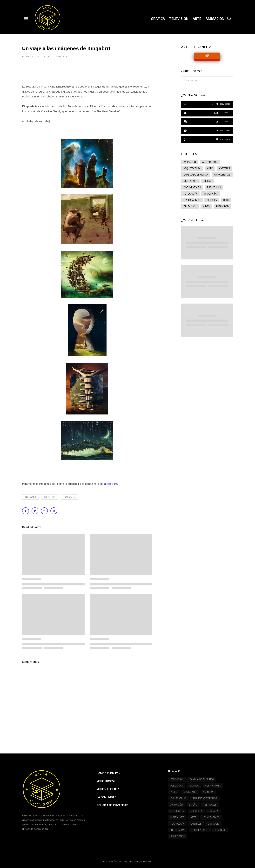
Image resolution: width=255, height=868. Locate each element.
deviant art (110, 484)
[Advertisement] (207, 367)
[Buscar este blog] (207, 80)
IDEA (207, 56)
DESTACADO (30, 497)
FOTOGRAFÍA (70, 497)
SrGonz (27, 57)
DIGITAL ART (50, 497)
